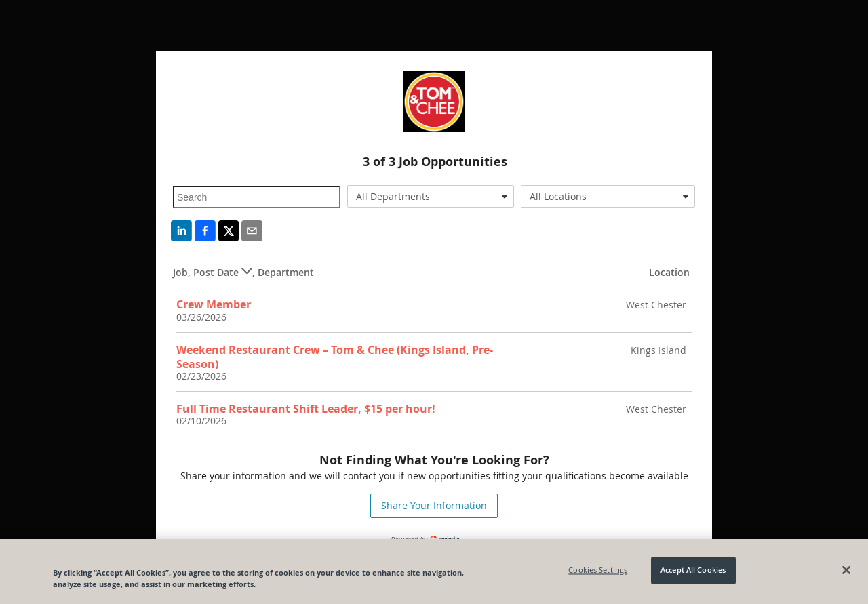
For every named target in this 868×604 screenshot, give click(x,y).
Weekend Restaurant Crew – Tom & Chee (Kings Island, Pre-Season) (335, 357)
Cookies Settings (598, 570)
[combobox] (431, 197)
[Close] (846, 570)
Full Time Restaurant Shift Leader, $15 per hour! (306, 409)
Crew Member (214, 304)
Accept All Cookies (693, 570)
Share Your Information (434, 505)
